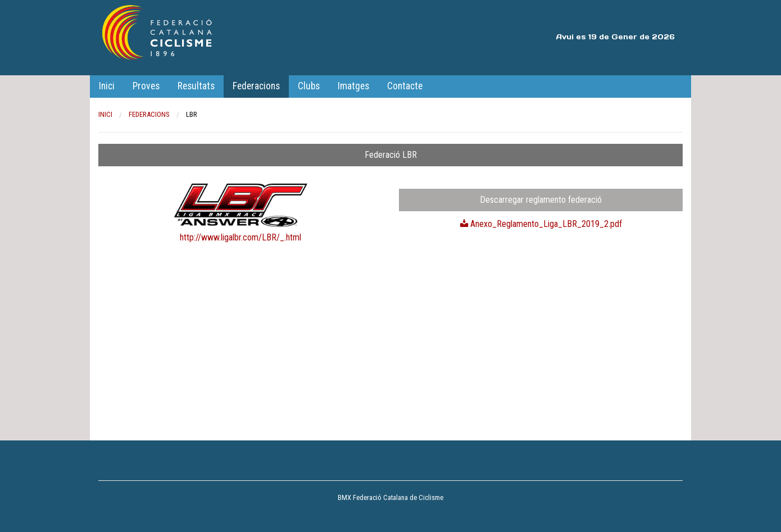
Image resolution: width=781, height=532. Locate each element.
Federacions (256, 86)
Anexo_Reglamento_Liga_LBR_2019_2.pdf (541, 224)
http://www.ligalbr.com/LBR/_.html (240, 237)
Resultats (196, 86)
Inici (107, 86)
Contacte (405, 86)
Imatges (353, 86)
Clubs (309, 86)
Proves (146, 86)
